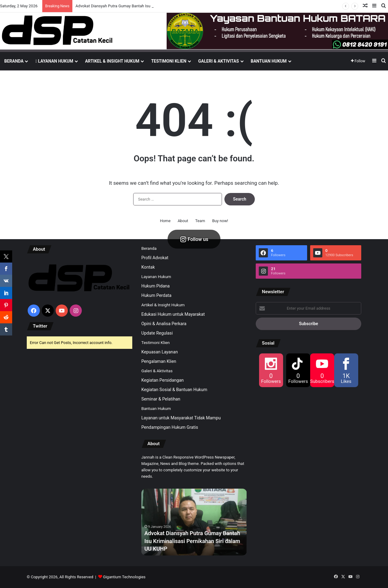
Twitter (40, 326)
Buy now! (220, 221)
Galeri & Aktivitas (219, 61)
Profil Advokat (155, 258)
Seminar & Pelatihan (161, 399)
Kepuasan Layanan (160, 352)
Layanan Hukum (54, 61)
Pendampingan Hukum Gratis (170, 427)
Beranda (14, 61)
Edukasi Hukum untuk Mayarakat (173, 314)
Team (200, 221)
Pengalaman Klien (159, 361)
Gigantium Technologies (124, 577)
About (183, 221)
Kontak (148, 267)
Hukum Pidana (156, 286)
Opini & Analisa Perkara (164, 324)
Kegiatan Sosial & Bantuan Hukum (174, 390)
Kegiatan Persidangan (163, 380)
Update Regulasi (157, 333)
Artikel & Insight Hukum (112, 61)
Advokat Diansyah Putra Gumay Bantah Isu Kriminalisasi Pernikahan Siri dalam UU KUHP (192, 541)
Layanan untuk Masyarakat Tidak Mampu (181, 418)
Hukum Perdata (156, 295)
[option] (194, 522)
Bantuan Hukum (269, 61)
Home (165, 221)
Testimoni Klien (169, 61)
